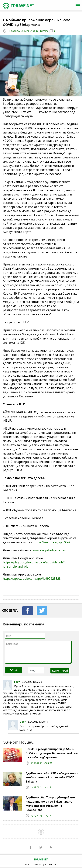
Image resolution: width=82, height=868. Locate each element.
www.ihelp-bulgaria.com (50, 550)
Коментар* (38, 652)
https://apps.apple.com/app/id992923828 (32, 579)
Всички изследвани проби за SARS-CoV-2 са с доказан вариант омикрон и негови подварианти (52, 753)
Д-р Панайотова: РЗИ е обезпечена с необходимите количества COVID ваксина (52, 777)
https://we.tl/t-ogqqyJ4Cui (52, 542)
